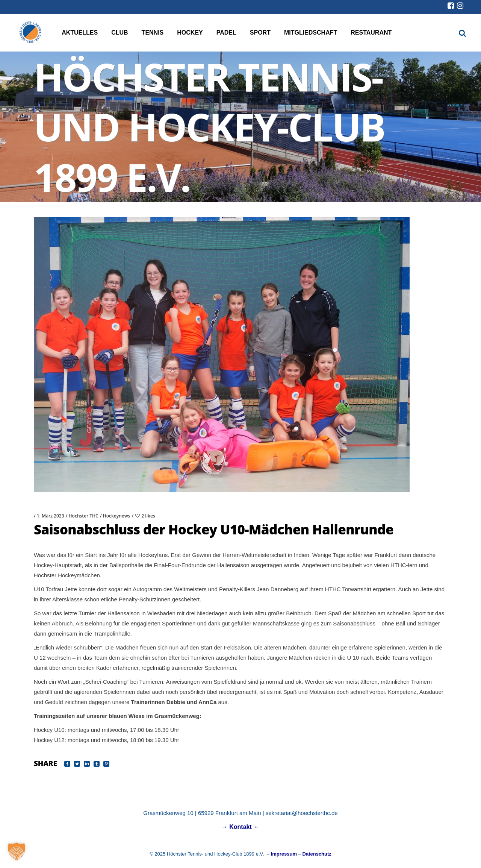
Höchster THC (84, 516)
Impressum (284, 854)
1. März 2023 (51, 516)
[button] (17, 851)
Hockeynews (117, 516)
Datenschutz (317, 854)
